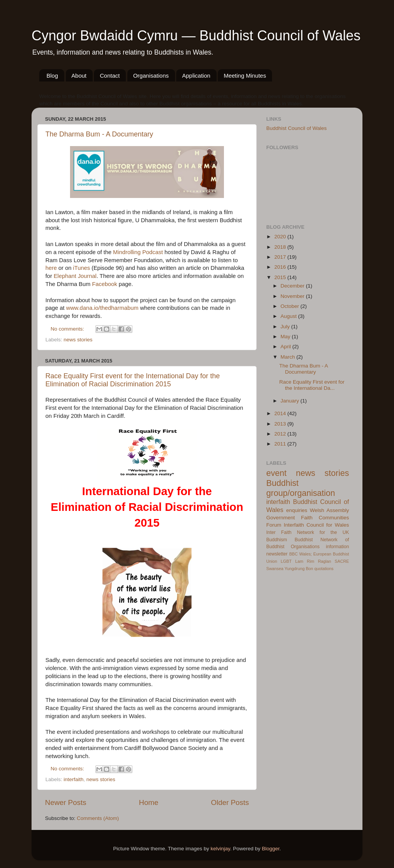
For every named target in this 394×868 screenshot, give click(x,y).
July (286, 327)
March (288, 357)
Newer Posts (66, 802)
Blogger (271, 849)
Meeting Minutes (245, 76)
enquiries (297, 510)
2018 (281, 247)
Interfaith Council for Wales (316, 525)
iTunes (82, 268)
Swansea (275, 569)
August (289, 316)
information (337, 547)
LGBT (286, 561)
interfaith (73, 779)
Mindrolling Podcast (138, 252)
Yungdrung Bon (299, 569)
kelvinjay (220, 849)
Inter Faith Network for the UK (308, 532)
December (293, 286)
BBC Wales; (301, 554)
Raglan (324, 561)
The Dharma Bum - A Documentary (99, 134)
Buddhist (304, 540)
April (286, 347)
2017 (281, 257)
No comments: (68, 329)
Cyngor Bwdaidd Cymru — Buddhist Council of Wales (196, 36)
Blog (52, 76)
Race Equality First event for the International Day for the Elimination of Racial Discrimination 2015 (133, 380)
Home (149, 802)
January (290, 401)
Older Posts (230, 802)
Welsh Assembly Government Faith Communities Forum (308, 518)
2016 (281, 267)
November (293, 296)
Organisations (151, 76)
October (290, 306)
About (79, 76)
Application (196, 76)
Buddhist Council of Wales (296, 128)
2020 (281, 237)
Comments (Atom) (98, 818)
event (276, 473)
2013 (281, 424)
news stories (78, 340)
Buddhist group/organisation (301, 488)
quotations (324, 569)
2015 (281, 277)
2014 (281, 413)
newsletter (277, 554)
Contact (110, 76)
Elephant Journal (75, 276)
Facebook (104, 284)
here (51, 268)
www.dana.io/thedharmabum (102, 308)
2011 (281, 444)
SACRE (342, 561)
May (286, 337)
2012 (281, 434)
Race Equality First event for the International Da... (312, 385)
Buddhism (277, 540)
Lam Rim (305, 561)
